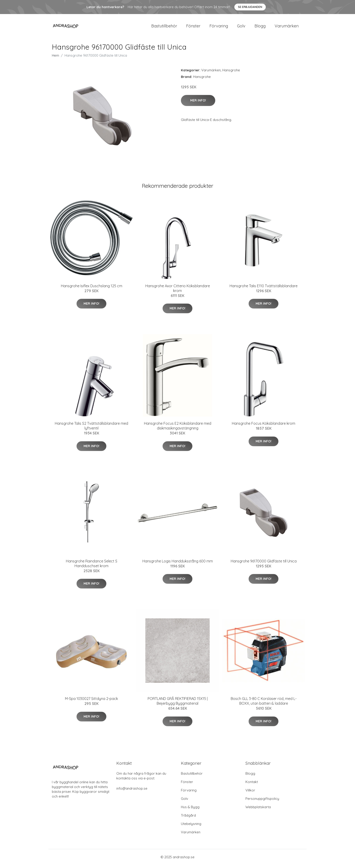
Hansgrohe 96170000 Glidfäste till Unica (264, 564)
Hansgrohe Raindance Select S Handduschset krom (92, 567)
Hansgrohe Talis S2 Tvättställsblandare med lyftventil (91, 429)
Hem (55, 59)
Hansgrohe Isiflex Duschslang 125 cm (92, 289)
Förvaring (219, 28)
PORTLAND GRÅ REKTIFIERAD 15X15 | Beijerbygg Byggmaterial (178, 704)
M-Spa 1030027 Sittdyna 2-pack (91, 702)
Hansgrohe (231, 73)
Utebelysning (191, 827)
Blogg (260, 28)
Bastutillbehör (164, 28)
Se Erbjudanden (250, 7)
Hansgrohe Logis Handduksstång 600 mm (178, 564)
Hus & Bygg (190, 810)
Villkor (250, 793)
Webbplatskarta (258, 810)
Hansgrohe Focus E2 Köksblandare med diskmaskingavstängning (178, 429)
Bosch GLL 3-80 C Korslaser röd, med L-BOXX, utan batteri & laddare (264, 704)
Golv (241, 28)
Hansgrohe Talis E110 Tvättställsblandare (264, 289)
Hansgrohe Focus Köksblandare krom (264, 427)
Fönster (193, 28)
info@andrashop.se (132, 792)
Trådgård (188, 819)
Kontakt (252, 785)
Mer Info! (198, 104)
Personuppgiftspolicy (262, 802)
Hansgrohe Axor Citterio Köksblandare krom (178, 291)
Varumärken (287, 28)
